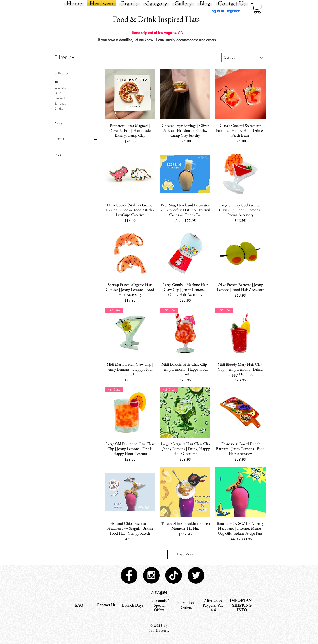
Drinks (59, 109)
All (56, 82)
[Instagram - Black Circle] (151, 575)
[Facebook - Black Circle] (129, 575)
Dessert (60, 98)
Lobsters (60, 87)
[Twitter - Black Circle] (196, 575)
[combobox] (244, 58)
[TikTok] (174, 575)
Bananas (60, 103)
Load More (185, 555)
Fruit (57, 93)
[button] (257, 8)
